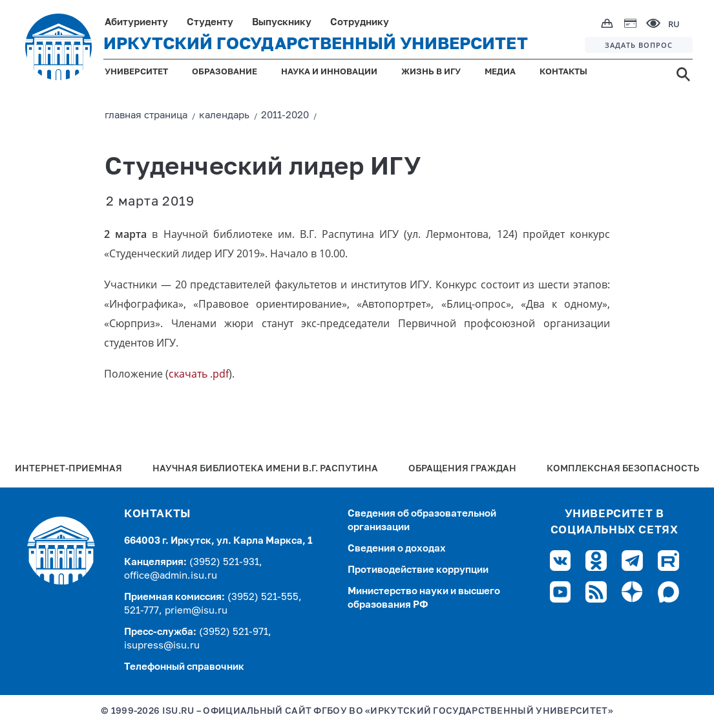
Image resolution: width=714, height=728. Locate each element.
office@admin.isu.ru (171, 576)
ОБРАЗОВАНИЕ (225, 72)
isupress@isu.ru (162, 646)
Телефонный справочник (184, 667)
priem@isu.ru (196, 611)
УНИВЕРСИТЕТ (136, 72)
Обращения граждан (462, 469)
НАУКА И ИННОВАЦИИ (329, 72)
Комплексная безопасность (623, 469)
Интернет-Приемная (68, 469)
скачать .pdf (199, 374)
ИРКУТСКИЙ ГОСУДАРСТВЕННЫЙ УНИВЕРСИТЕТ (316, 45)
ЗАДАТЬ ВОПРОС (639, 45)
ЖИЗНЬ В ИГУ (431, 72)
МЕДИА (500, 72)
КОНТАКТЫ (563, 72)
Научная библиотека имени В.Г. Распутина (265, 469)
